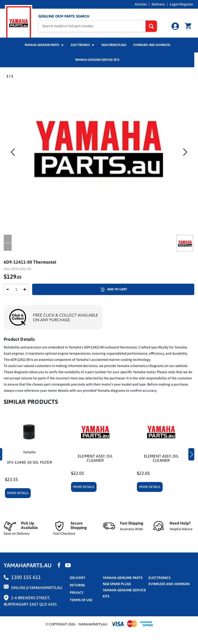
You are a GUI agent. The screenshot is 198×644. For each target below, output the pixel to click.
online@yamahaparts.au (37, 588)
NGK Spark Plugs (114, 45)
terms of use (81, 600)
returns (77, 585)
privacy (77, 593)
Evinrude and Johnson (152, 45)
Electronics (83, 45)
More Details (18, 493)
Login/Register (181, 4)
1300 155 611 (26, 577)
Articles (141, 4)
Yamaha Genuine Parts (44, 45)
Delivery (158, 4)
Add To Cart (80, 289)
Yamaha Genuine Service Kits (97, 60)
